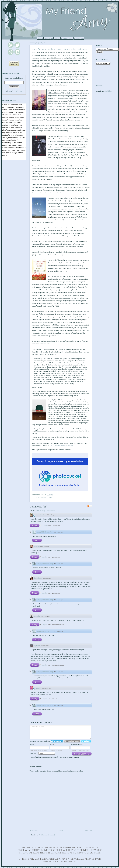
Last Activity (50, 511)
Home (40, 38)
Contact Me (79, 38)
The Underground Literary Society (61, 445)
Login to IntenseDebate (57, 741)
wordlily (38, 688)
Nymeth (78, 79)
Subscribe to (42, 753)
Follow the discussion (89, 506)
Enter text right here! (60, 732)
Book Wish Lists (45, 498)
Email (52, 744)
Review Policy (67, 38)
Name (32, 744)
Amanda (37, 546)
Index (57, 38)
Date (37, 511)
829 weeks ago (59, 532)
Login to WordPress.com (72, 741)
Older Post (88, 830)
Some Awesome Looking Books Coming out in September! (60, 49)
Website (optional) (77, 744)
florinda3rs (38, 578)
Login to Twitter (86, 741)
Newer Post (33, 830)
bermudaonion (41, 515)
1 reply (44, 525)
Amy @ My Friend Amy (45, 532)
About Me (49, 38)
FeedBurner (19, 91)
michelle (37, 616)
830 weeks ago (51, 515)
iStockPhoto (108, 91)
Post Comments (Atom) (47, 835)
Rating (43, 511)
